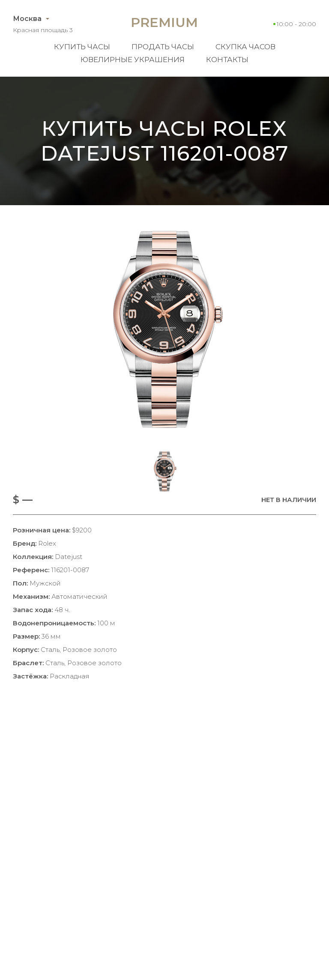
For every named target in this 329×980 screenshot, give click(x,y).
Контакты (227, 60)
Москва (27, 19)
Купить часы (82, 47)
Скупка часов (245, 47)
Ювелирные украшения (133, 60)
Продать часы (163, 47)
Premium (164, 22)
